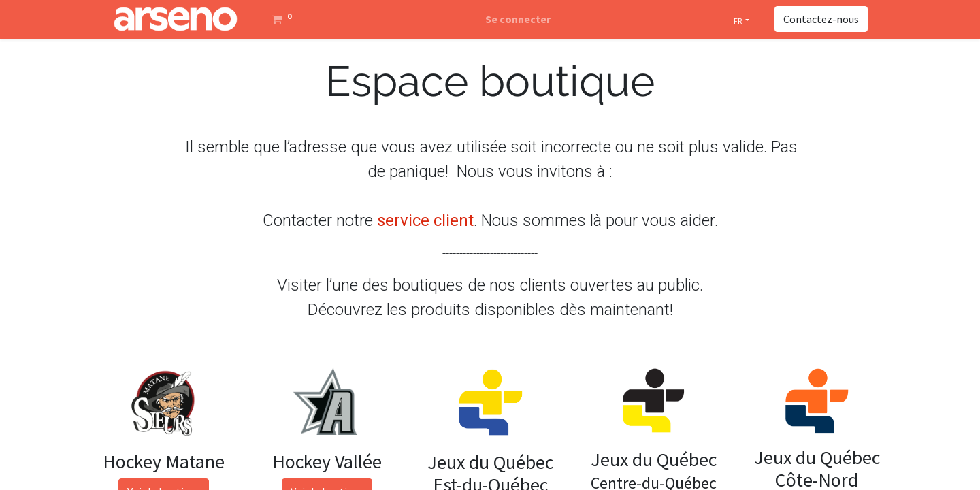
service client (425, 220)
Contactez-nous (821, 19)
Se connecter (518, 19)
